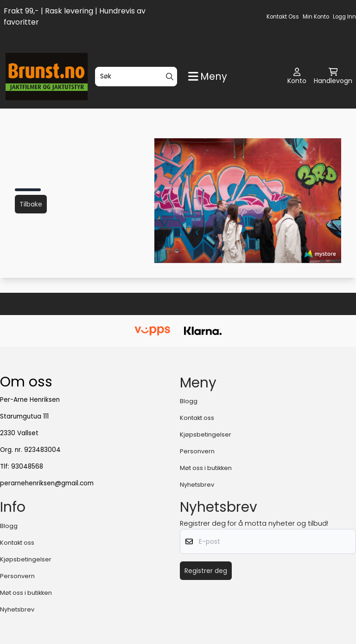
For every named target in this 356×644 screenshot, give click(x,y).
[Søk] (136, 77)
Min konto (316, 17)
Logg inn (344, 17)
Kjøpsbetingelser (206, 435)
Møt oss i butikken (206, 468)
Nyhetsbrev (197, 485)
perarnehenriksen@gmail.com (47, 483)
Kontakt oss (283, 17)
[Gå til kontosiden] (297, 77)
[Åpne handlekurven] (333, 77)
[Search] (170, 77)
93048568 (27, 467)
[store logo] (47, 77)
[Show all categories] (208, 76)
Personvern (197, 451)
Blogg (189, 401)
